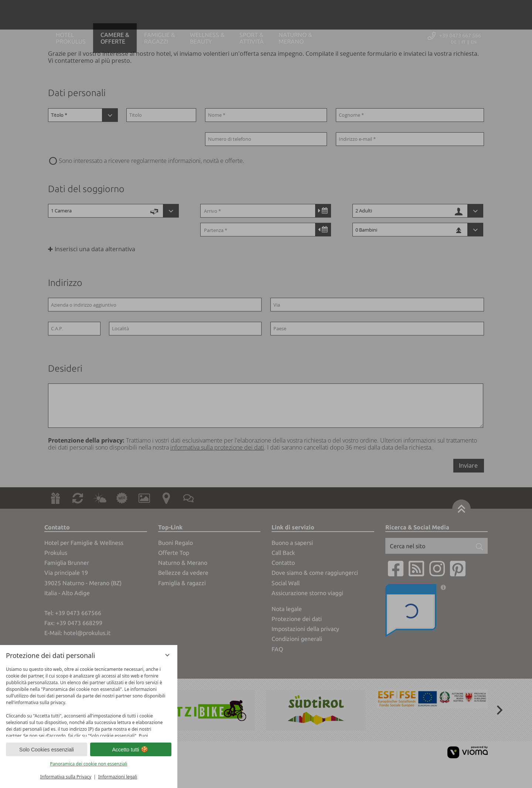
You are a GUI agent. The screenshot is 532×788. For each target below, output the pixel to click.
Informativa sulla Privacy (66, 777)
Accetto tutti (131, 750)
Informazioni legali (118, 777)
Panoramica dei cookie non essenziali (88, 764)
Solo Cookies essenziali (47, 750)
